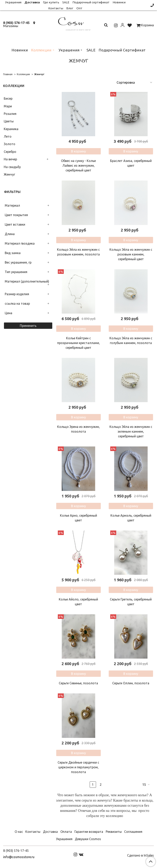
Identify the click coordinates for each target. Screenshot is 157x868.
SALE (91, 50)
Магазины (11, 26)
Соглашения (133, 832)
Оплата (66, 832)
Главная (8, 74)
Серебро (10, 152)
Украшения (69, 50)
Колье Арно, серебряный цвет (78, 518)
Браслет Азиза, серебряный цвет (131, 163)
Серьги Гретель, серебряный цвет (131, 602)
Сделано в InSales (140, 855)
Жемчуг (9, 174)
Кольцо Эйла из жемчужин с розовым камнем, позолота (78, 252)
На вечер (10, 159)
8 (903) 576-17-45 (16, 23)
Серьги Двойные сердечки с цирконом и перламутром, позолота (78, 767)
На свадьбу (12, 167)
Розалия (10, 114)
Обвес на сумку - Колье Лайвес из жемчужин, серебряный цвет (78, 165)
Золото (10, 144)
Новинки (20, 50)
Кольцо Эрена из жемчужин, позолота (78, 429)
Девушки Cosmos (88, 839)
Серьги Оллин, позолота (131, 683)
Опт (79, 8)
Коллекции (41, 50)
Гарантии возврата (89, 832)
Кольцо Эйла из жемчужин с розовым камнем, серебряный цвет (131, 254)
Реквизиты (114, 832)
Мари (8, 106)
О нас (19, 832)
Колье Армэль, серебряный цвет (131, 518)
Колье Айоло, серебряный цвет (78, 602)
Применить (28, 326)
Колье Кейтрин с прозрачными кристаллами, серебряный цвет (78, 343)
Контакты (56, 8)
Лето (8, 136)
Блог (70, 8)
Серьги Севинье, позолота (78, 683)
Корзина (145, 25)
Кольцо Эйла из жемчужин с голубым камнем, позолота (131, 340)
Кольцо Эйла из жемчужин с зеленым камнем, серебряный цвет (131, 431)
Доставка (50, 832)
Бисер (8, 98)
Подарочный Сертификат (122, 50)
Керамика (11, 129)
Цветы (9, 121)
